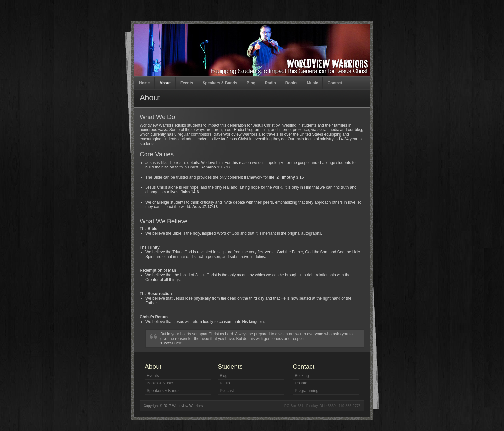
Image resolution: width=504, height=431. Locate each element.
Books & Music (160, 383)
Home (144, 83)
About (165, 83)
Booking (302, 376)
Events (187, 83)
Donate (301, 383)
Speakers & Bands (220, 83)
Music (312, 83)
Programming (306, 391)
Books (291, 83)
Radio (270, 83)
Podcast (227, 391)
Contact (335, 83)
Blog (251, 83)
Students (230, 367)
